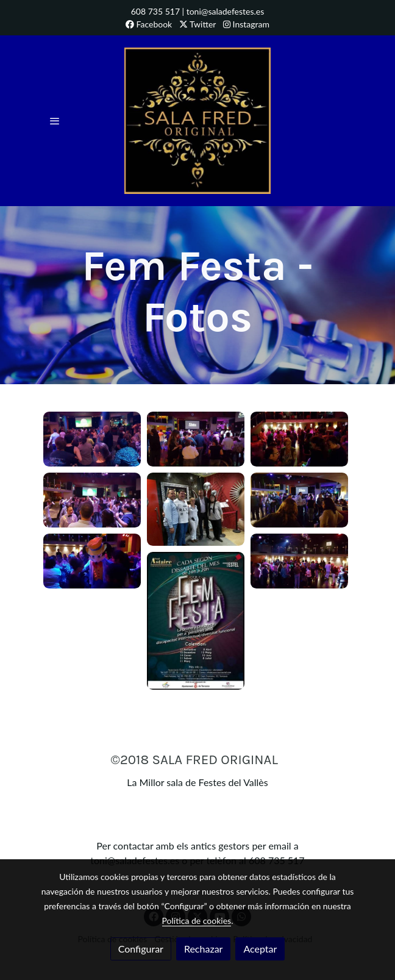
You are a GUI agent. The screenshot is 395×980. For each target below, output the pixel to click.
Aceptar (260, 949)
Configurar (141, 949)
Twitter (198, 24)
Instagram (246, 24)
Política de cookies (197, 921)
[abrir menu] (55, 121)
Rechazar (203, 949)
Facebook (149, 24)
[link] (197, 121)
